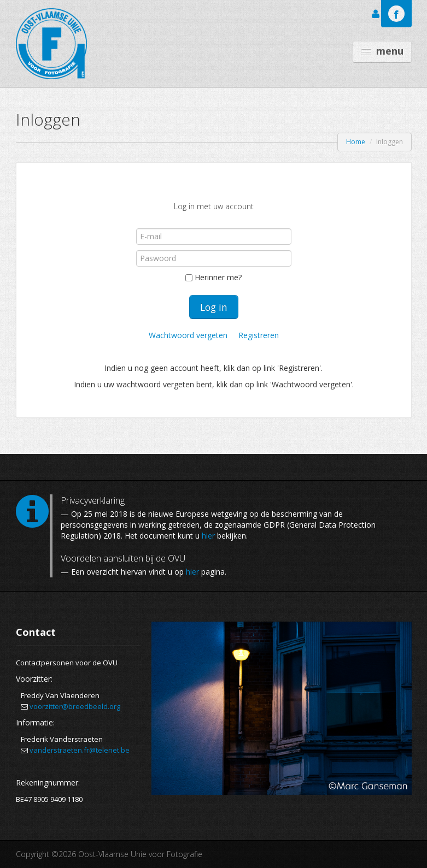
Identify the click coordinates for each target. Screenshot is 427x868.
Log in (214, 307)
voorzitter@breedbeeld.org (75, 706)
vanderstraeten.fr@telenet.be (80, 750)
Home (356, 142)
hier (208, 536)
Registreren (259, 335)
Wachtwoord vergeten (189, 335)
